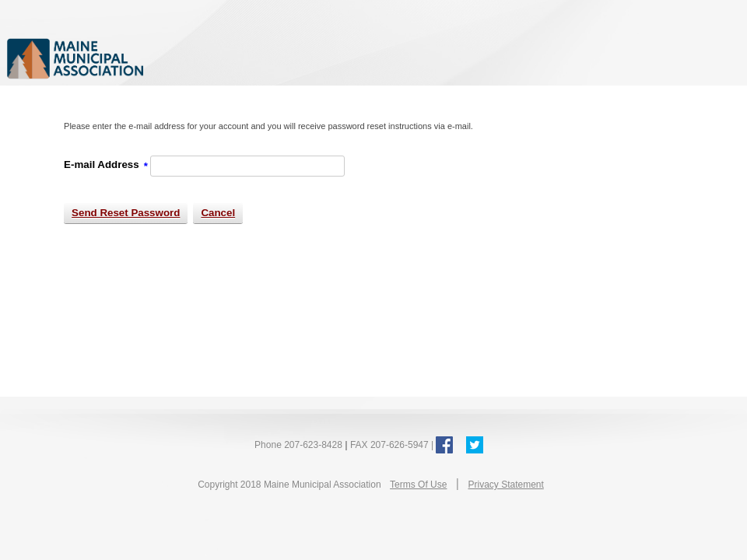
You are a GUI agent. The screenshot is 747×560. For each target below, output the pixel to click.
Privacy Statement (505, 485)
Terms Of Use (418, 485)
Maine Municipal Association (167, 58)
